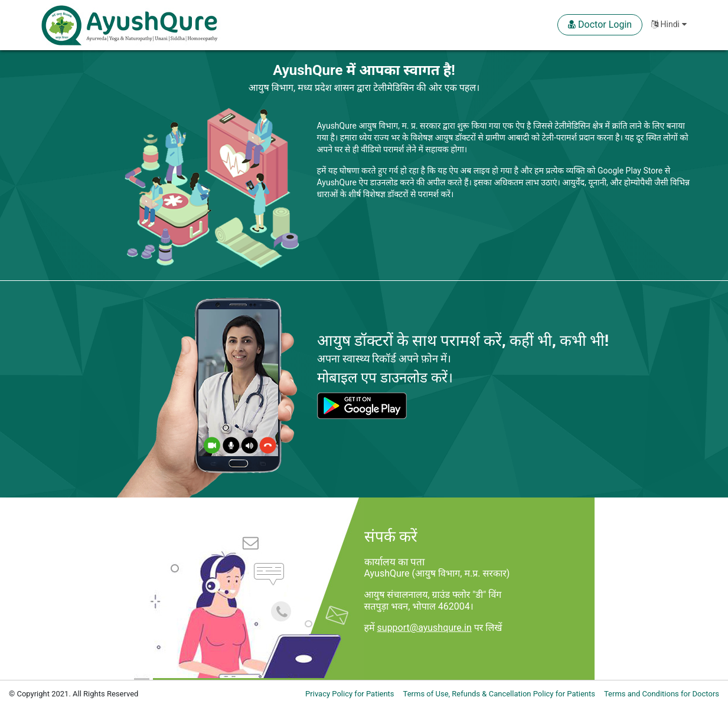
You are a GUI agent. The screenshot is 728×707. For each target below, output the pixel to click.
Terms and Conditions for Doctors (662, 694)
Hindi (669, 24)
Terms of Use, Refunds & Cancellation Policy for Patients (499, 694)
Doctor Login (600, 24)
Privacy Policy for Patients (350, 694)
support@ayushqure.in (425, 628)
